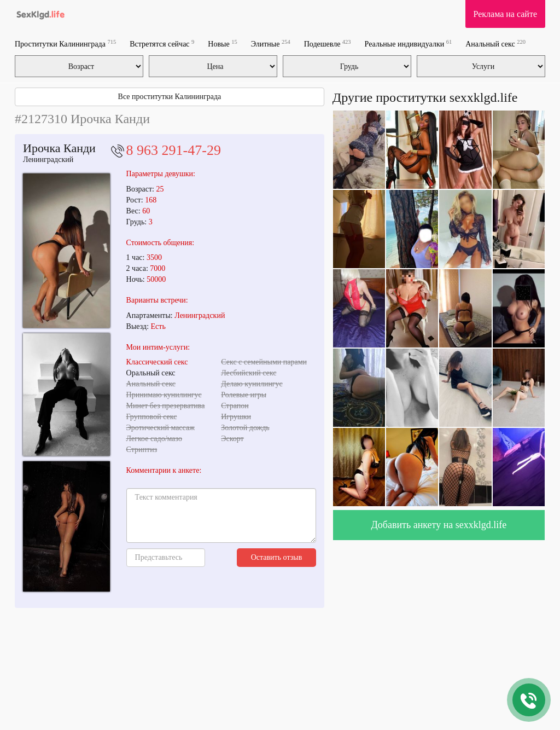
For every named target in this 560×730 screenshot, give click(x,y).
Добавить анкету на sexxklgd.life (439, 525)
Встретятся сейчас (162, 44)
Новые (222, 44)
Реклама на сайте (505, 14)
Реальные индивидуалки (409, 44)
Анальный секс (495, 44)
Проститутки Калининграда (65, 44)
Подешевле (328, 44)
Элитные (271, 44)
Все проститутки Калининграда (170, 97)
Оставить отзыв (277, 557)
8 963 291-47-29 (174, 150)
